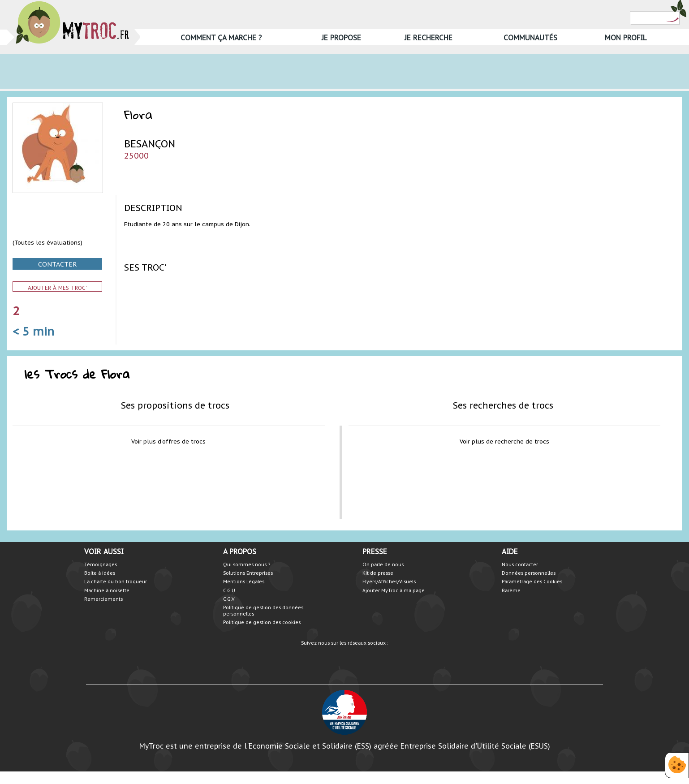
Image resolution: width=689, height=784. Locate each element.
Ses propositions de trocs (175, 405)
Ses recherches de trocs (503, 405)
